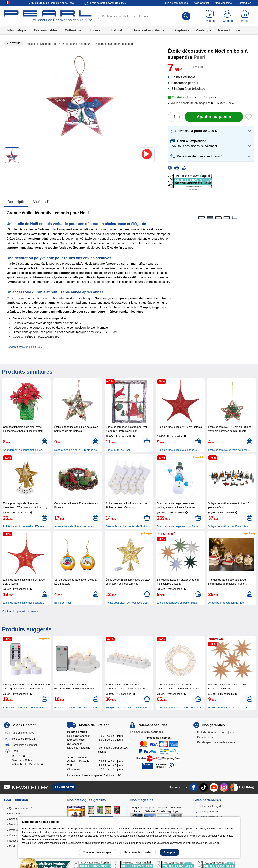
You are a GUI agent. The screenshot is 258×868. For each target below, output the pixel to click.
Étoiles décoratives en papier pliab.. (178, 603)
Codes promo (17, 835)
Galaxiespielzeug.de (210, 806)
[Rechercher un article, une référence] (145, 16)
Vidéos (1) (42, 202)
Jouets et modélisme (149, 30)
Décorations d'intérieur (76, 44)
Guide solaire (17, 846)
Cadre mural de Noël (118, 450)
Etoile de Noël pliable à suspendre (177, 450)
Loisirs (95, 30)
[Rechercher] (186, 16)
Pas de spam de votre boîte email (217, 742)
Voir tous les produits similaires (20, 611)
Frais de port (108, 3)
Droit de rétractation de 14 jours (215, 732)
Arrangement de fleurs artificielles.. (23, 450)
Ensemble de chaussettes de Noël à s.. (128, 526)
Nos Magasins (223, 3)
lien (191, 832)
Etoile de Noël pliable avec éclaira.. (23, 603)
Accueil (31, 44)
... (249, 30)
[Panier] (245, 16)
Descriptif (16, 202)
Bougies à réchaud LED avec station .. (77, 708)
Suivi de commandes (176, 3)
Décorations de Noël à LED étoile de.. (76, 450)
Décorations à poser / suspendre (114, 44)
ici (218, 843)
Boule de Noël (63, 603)
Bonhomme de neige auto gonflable (178, 526)
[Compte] (228, 16)
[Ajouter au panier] (214, 117)
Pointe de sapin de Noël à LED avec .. (25, 526)
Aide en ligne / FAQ (23, 733)
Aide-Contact (201, 3)
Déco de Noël (49, 44)
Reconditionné (229, 30)
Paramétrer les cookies (138, 852)
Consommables (46, 30)
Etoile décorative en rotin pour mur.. (229, 450)
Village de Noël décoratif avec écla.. (229, 526)
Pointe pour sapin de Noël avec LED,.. (128, 603)
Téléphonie (181, 30)
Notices (13, 841)
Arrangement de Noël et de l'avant (74, 526)
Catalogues (244, 3)
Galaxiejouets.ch (208, 811)
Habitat (117, 30)
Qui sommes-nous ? (21, 808)
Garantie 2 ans (206, 737)
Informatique (17, 30)
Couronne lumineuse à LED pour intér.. (180, 708)
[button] (190, 103)
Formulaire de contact (24, 745)
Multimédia (73, 30)
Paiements (147, 732)
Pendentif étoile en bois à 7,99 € (25, 347)
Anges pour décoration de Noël (226, 603)
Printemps (203, 30)
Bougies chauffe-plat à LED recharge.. (25, 708)
